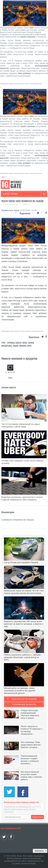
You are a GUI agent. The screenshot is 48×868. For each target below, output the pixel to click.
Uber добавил (25, 73)
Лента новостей (12, 204)
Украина (23, 346)
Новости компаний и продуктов (19, 358)
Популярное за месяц (24, 704)
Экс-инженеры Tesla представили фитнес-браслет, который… (31, 745)
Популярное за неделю (24, 699)
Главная (26, 204)
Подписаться (38, 817)
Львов (16, 346)
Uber (32, 28)
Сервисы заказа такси (17, 343)
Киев (29, 346)
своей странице (28, 37)
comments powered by (18, 520)
